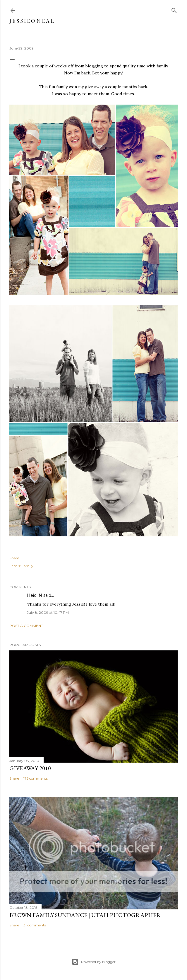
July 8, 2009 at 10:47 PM (48, 612)
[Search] (174, 9)
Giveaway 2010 (30, 768)
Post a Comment (26, 626)
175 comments (36, 778)
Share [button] (14, 558)
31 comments (35, 925)
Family (28, 566)
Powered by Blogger (94, 962)
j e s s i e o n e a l (32, 21)
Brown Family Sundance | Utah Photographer (85, 915)
